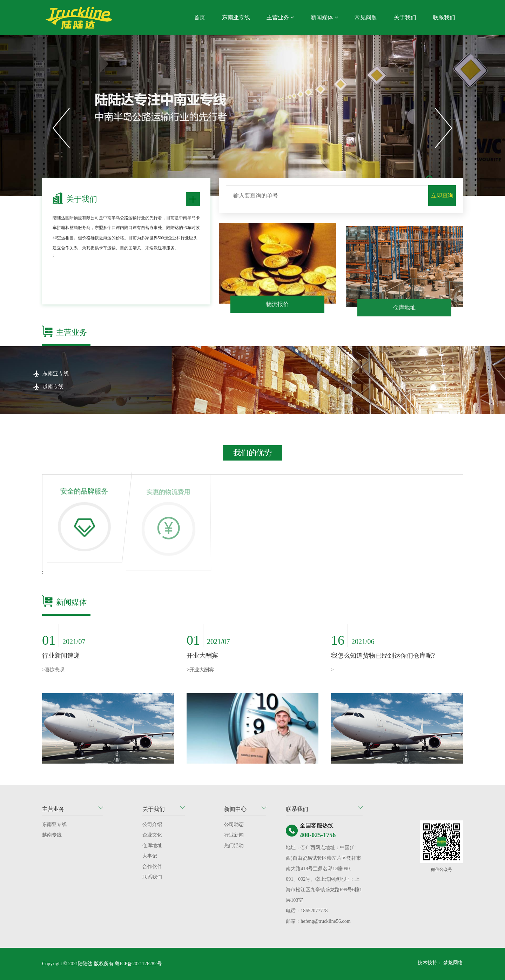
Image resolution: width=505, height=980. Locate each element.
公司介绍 (152, 824)
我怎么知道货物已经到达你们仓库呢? (383, 656)
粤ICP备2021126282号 (138, 964)
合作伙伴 (152, 867)
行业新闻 (234, 835)
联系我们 (444, 17)
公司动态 (234, 824)
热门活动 (234, 845)
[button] (61, 128)
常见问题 (366, 17)
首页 (200, 17)
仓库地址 (152, 845)
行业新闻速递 (61, 656)
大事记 (150, 856)
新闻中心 (235, 809)
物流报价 (277, 308)
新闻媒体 (324, 17)
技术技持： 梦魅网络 (440, 963)
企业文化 (152, 835)
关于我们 (405, 17)
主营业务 (280, 17)
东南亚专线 (236, 17)
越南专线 (52, 835)
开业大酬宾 (202, 656)
